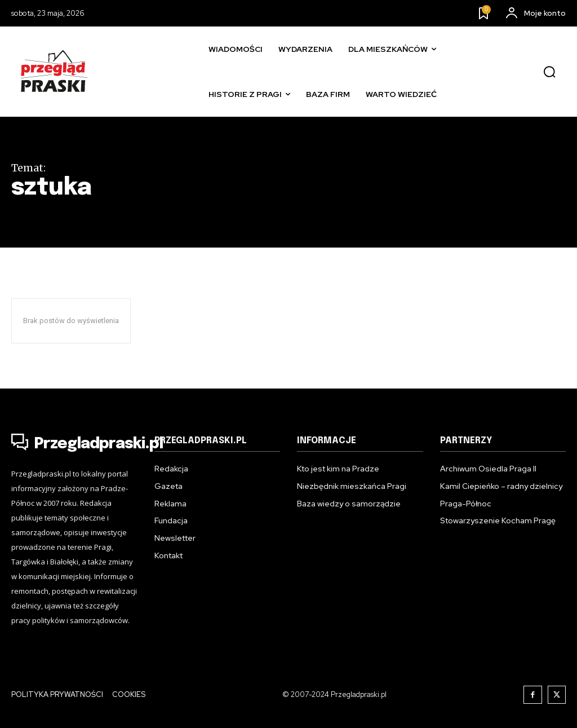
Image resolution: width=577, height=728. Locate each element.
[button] (549, 72)
